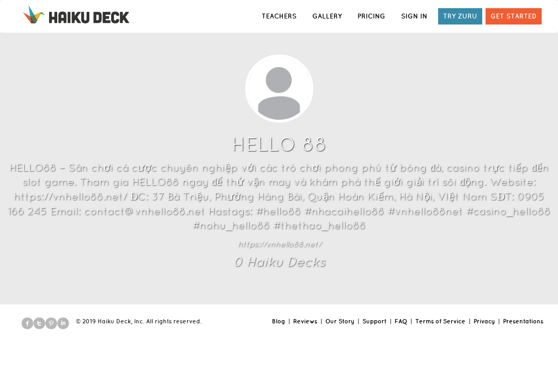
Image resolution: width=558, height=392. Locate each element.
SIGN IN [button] (414, 16)
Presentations (523, 321)
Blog (278, 321)
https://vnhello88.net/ (279, 244)
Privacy (484, 321)
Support (374, 321)
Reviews (305, 321)
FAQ (401, 321)
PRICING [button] (371, 16)
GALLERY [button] (327, 16)
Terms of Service (440, 321)
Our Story (340, 321)
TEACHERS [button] (279, 16)
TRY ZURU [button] (460, 16)
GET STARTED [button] (514, 16)
